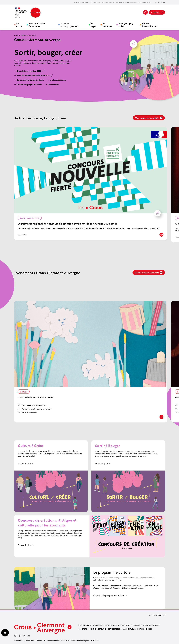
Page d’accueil (85, 625)
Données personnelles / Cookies (56, 640)
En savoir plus (24, 463)
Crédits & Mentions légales (79, 640)
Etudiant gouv (111, 625)
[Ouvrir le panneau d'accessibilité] (5, 633)
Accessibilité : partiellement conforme (28, 640)
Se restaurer (107, 25)
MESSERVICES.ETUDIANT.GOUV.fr (126, 3)
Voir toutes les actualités (149, 118)
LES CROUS (96, 3)
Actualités (138, 625)
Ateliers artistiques (58, 80)
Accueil (17, 35)
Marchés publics (129, 629)
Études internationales (150, 25)
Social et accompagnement (69, 25)
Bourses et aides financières (37, 25)
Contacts (83, 629)
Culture (24, 392)
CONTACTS (157, 12)
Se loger (93, 25)
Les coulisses (53, 84)
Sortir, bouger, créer (126, 25)
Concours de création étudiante (30, 80)
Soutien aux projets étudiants (29, 84)
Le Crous (19, 25)
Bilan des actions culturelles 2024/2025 (33, 75)
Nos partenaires (152, 625)
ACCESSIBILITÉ (145, 2)
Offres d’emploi (145, 629)
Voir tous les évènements (149, 273)
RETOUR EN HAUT (156, 616)
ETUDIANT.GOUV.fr (108, 3)
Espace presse (114, 629)
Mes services (125, 625)
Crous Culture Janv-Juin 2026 (29, 71)
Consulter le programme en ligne (109, 596)
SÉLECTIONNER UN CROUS (82, 3)
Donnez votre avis (98, 629)
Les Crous (97, 625)
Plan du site (95, 640)
